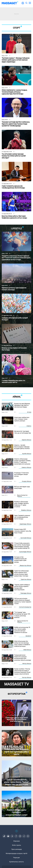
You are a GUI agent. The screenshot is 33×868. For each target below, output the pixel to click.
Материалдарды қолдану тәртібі (17, 853)
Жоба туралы (16, 845)
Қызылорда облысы (25, 552)
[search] (26, 3)
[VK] (12, 836)
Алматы (29, 426)
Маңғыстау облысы (26, 565)
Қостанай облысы (26, 538)
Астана (29, 412)
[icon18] (16, 832)
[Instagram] (20, 836)
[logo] (10, 3)
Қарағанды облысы (25, 524)
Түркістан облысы (26, 579)
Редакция (16, 858)
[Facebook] (16, 836)
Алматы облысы (26, 467)
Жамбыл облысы (26, 510)
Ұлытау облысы (27, 677)
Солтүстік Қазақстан (25, 607)
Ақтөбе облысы (27, 454)
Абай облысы (27, 650)
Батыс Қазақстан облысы (22, 496)
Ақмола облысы (27, 440)
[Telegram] (24, 836)
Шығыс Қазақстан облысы (23, 621)
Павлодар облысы (26, 593)
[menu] (30, 3)
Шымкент (28, 636)
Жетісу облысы (27, 664)
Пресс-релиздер (17, 849)
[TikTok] (4, 836)
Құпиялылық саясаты (17, 862)
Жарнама (17, 841)
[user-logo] (23, 4)
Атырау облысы (27, 481)
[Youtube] (8, 836)
